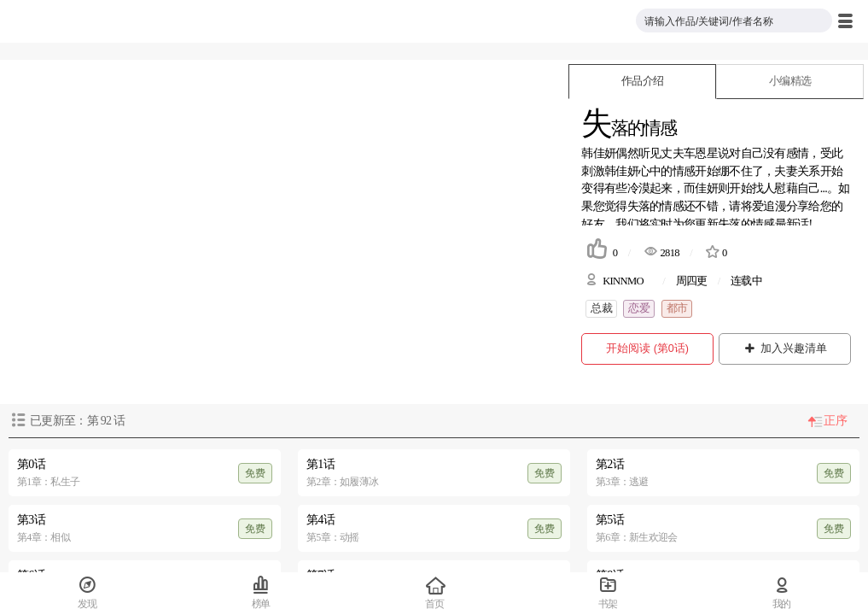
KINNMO (623, 281)
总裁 (601, 308)
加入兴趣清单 (785, 348)
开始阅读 (647, 348)
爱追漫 (769, 206)
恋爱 (639, 308)
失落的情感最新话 (763, 224)
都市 (677, 308)
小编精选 (790, 81)
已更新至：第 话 (77, 421)
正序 (835, 421)
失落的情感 (656, 206)
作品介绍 (642, 81)
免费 (255, 473)
